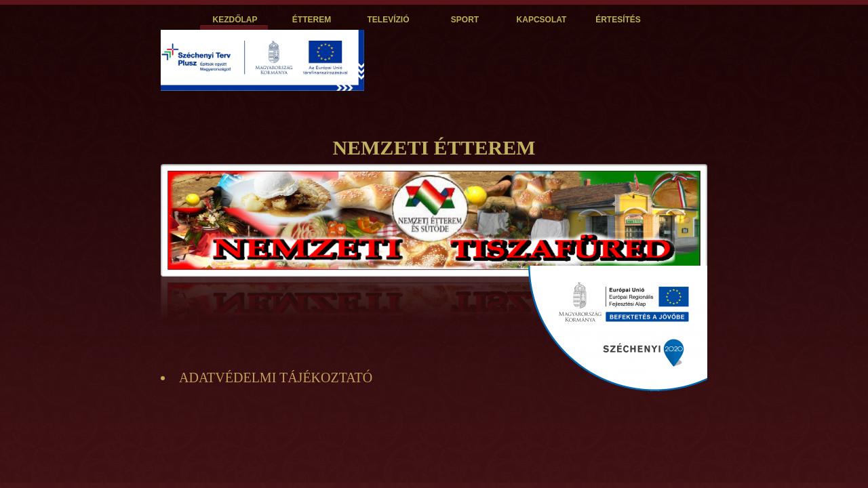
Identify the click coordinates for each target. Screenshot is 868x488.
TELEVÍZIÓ (388, 20)
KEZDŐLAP (235, 20)
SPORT (465, 20)
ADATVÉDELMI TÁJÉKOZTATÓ (276, 378)
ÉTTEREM (312, 20)
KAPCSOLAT (542, 20)
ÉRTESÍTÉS (618, 20)
